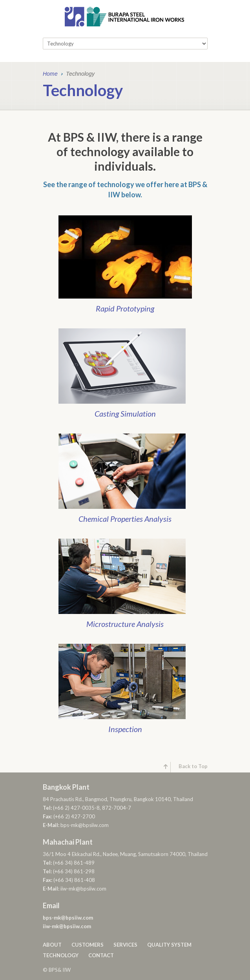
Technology (61, 955)
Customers (88, 945)
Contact (101, 955)
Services (125, 945)
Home (50, 74)
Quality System (169, 945)
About (52, 945)
